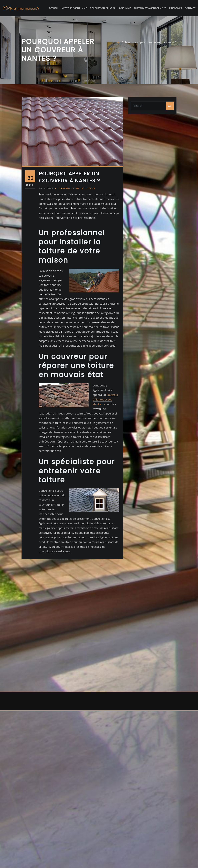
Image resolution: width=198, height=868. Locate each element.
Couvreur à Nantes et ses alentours (105, 431)
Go (170, 108)
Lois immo (125, 9)
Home (116, 45)
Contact (190, 9)
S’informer (175, 9)
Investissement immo (74, 9)
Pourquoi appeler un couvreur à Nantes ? (151, 45)
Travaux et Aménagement (150, 9)
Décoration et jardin (103, 9)
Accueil (53, 9)
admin (46, 220)
